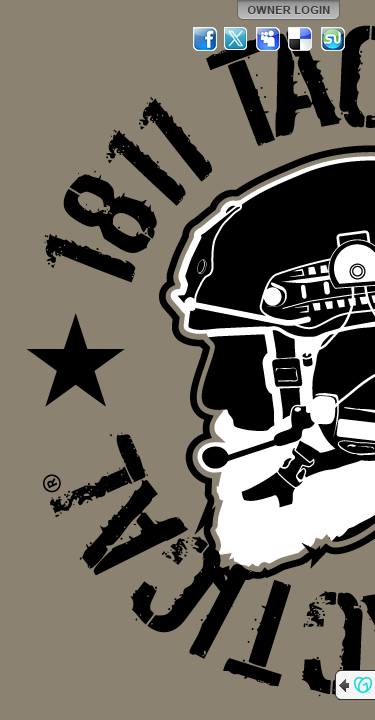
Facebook (205, 39)
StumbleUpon (333, 39)
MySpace (269, 39)
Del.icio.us (301, 39)
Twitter (237, 39)
